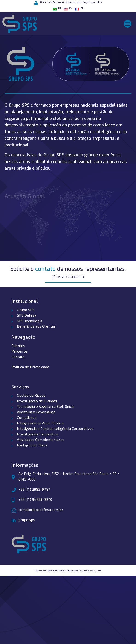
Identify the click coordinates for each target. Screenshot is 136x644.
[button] (128, 24)
